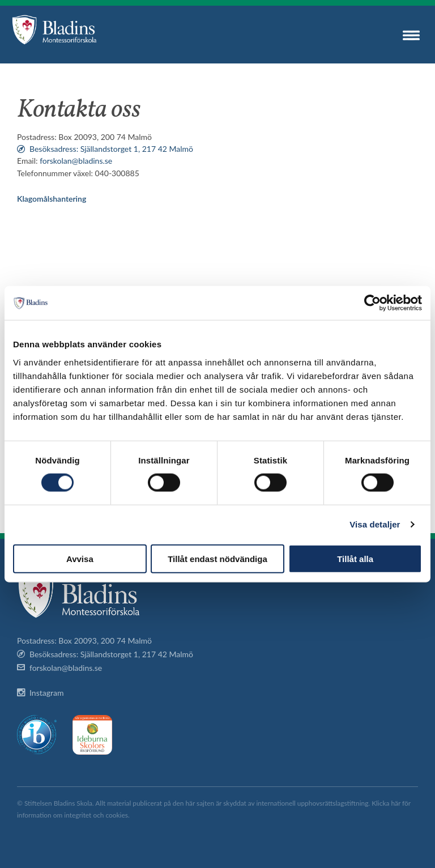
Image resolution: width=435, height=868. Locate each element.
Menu (411, 35)
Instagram (46, 693)
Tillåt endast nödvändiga (217, 558)
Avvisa (80, 558)
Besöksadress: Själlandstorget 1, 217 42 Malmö (111, 149)
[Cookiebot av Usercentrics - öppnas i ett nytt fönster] (372, 303)
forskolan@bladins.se (76, 161)
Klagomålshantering (52, 199)
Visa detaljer (375, 524)
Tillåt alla (355, 558)
